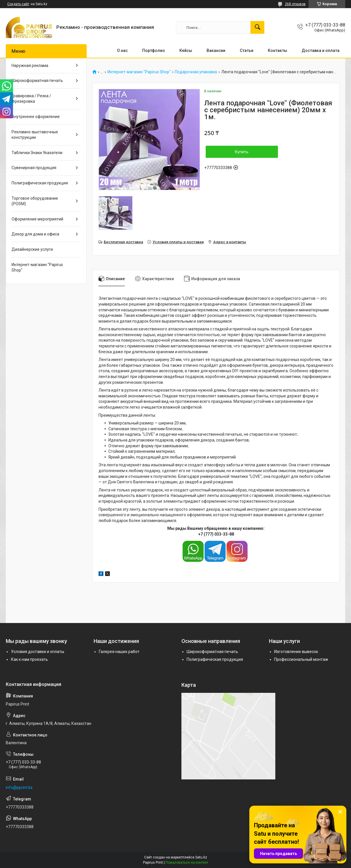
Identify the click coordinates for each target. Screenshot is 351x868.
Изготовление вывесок (296, 652)
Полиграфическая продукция (40, 183)
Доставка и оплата (321, 50)
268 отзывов (295, 4)
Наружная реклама (30, 66)
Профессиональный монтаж (301, 659)
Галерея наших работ (119, 652)
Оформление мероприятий (37, 219)
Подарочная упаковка (196, 72)
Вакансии (216, 50)
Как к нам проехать (29, 659)
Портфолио (154, 50)
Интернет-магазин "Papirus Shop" (139, 72)
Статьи (247, 50)
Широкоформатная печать (37, 81)
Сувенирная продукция (34, 168)
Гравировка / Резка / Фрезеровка (31, 99)
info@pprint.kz (19, 787)
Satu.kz (201, 857)
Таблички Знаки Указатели (37, 153)
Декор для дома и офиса (35, 234)
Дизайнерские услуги (32, 249)
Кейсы (186, 50)
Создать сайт (18, 4)
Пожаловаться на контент (187, 863)
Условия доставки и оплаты (38, 652)
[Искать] (257, 27)
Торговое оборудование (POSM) (35, 201)
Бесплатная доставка (123, 242)
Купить (242, 152)
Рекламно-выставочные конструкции (35, 135)
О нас (122, 50)
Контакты (277, 50)
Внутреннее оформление (36, 117)
